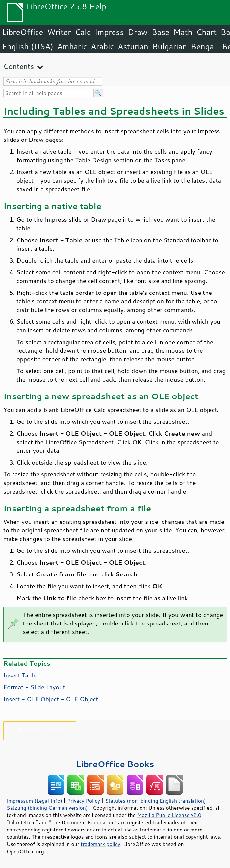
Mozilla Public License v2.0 (169, 815)
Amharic (72, 46)
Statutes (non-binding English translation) (155, 801)
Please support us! (40, 729)
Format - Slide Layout (34, 687)
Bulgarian (170, 46)
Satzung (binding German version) (47, 808)
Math (183, 32)
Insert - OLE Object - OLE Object (51, 699)
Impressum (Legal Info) (34, 801)
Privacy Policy (84, 801)
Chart (206, 32)
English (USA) (28, 46)
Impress (109, 32)
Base (161, 32)
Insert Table (20, 675)
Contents (19, 66)
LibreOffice (23, 32)
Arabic (102, 46)
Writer (59, 32)
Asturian (133, 46)
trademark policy (100, 844)
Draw (138, 32)
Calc (83, 32)
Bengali (204, 46)
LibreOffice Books (115, 764)
